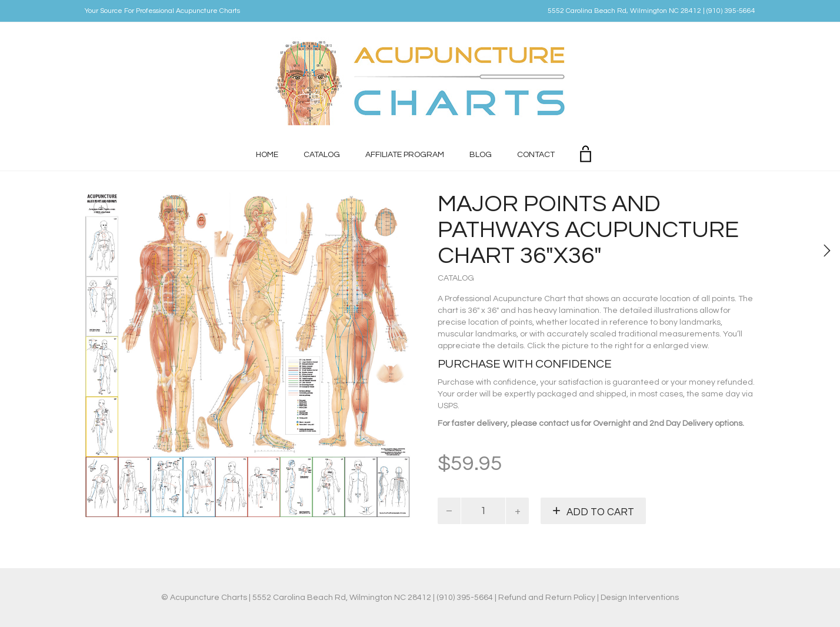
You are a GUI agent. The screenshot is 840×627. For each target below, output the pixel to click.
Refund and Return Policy (547, 598)
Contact (536, 155)
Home (267, 155)
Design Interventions (640, 598)
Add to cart (600, 512)
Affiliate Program (405, 155)
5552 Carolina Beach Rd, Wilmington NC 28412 (624, 11)
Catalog (322, 155)
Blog (481, 155)
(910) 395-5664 (731, 11)
